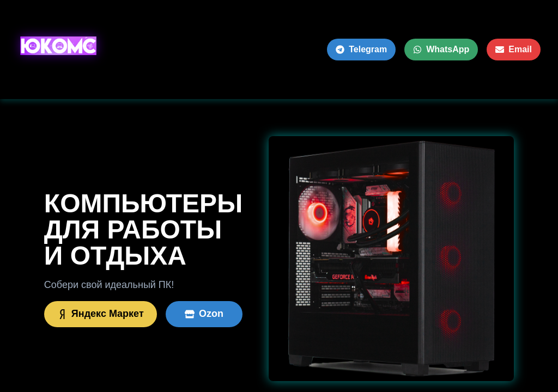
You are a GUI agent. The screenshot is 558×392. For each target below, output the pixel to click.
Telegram (361, 49)
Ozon (204, 314)
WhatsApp (441, 49)
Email (514, 49)
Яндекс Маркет (101, 314)
